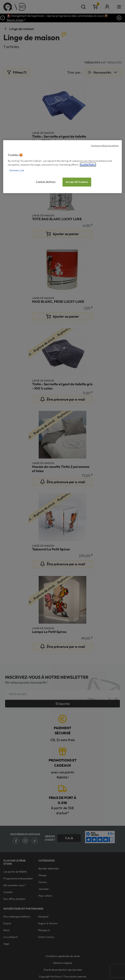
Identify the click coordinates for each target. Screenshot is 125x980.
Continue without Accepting (105, 146)
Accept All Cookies (77, 182)
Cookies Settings (46, 181)
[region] (63, 167)
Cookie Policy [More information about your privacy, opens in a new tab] (88, 164)
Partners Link (17, 170)
